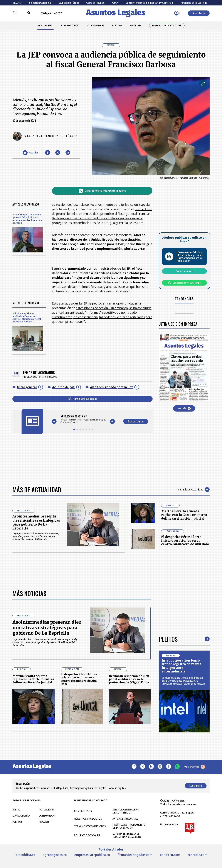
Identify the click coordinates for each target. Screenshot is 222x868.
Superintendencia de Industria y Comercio (149, 3)
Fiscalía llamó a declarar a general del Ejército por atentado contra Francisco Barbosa (27, 219)
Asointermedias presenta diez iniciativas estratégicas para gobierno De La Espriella (36, 522)
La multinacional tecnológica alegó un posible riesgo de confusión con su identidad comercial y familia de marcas (183, 681)
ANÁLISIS (136, 26)
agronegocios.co (55, 855)
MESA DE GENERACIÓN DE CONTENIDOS (126, 811)
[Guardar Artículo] (30, 153)
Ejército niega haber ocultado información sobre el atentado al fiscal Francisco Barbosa (27, 318)
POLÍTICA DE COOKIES (87, 835)
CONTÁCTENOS (83, 811)
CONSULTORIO (70, 26)
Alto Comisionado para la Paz (111, 387)
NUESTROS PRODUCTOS (88, 819)
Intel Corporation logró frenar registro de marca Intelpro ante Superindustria (181, 666)
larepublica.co (25, 855)
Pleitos (168, 639)
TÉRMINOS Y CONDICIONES (90, 826)
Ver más (184, 408)
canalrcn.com (170, 855)
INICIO (16, 810)
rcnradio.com (198, 855)
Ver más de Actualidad (194, 490)
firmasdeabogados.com (135, 855)
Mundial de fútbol (69, 3)
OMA (115, 3)
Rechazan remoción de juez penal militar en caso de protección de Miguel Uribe (129, 679)
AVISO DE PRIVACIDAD (125, 819)
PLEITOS (117, 26)
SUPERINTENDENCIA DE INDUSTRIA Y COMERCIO (127, 835)
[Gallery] (83, 419)
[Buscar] (29, 13)
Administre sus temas (83, 399)
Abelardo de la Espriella (194, 3)
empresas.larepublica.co (92, 855)
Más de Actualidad (37, 490)
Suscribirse (199, 13)
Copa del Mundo (95, 3)
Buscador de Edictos (167, 26)
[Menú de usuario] (177, 13)
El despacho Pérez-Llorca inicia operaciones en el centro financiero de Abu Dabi (185, 540)
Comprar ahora (184, 271)
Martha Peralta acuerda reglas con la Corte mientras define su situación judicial (184, 515)
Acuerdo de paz (63, 387)
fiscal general (27, 387)
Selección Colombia (40, 3)
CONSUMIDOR (96, 26)
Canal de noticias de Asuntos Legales (102, 191)
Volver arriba (195, 767)
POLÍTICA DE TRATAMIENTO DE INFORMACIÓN (129, 826)
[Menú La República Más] (15, 13)
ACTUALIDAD (45, 26)
